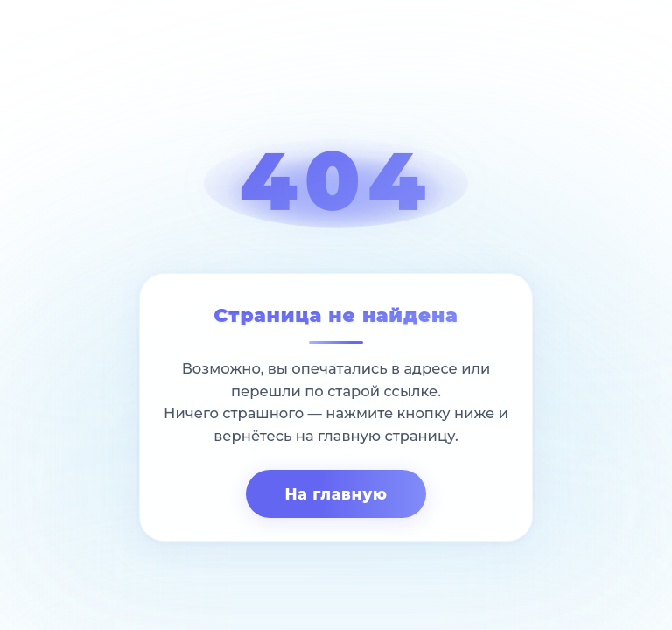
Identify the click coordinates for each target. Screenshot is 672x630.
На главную (336, 494)
